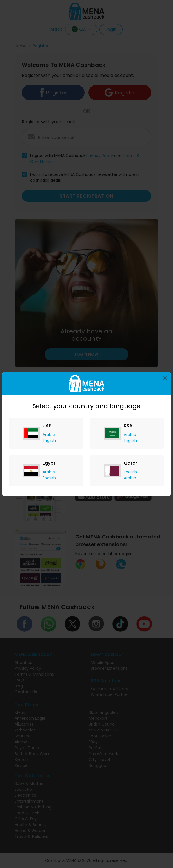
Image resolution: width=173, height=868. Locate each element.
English (49, 440)
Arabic (49, 435)
